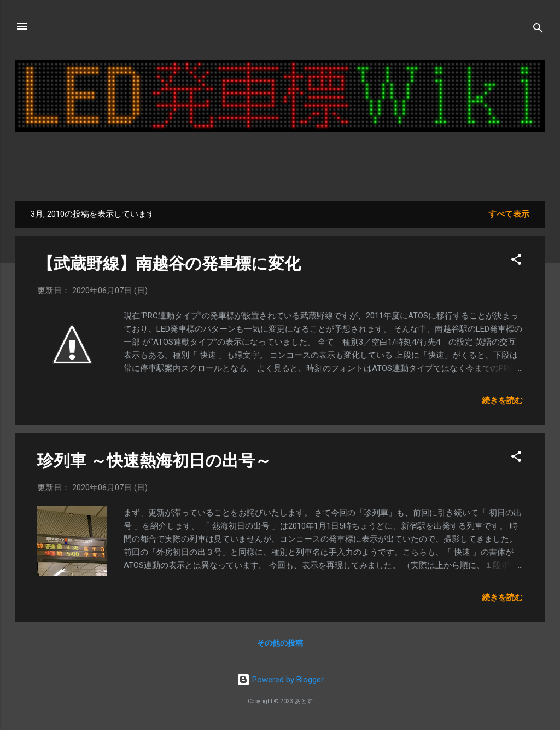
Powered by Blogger (280, 680)
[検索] (538, 30)
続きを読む (502, 401)
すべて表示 (509, 214)
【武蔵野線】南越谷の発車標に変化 (169, 263)
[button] (516, 261)
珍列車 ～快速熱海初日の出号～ (154, 460)
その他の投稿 (280, 643)
